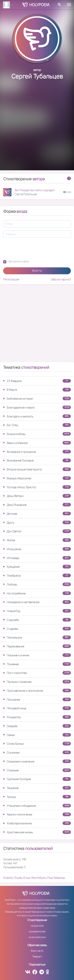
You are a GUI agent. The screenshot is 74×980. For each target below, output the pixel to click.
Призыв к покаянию (37, 682)
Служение (37, 752)
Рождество (37, 717)
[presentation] (33, 249)
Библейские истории (37, 399)
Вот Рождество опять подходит (35, 190)
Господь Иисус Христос (37, 487)
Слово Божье (37, 744)
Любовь (37, 584)
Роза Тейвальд (56, 878)
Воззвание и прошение (37, 452)
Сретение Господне (37, 779)
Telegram (37, 956)
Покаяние (37, 664)
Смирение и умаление (37, 761)
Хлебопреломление (37, 823)
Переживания (37, 646)
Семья (37, 735)
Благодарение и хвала (37, 407)
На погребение (37, 593)
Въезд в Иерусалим (37, 478)
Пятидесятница (37, 708)
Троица (37, 797)
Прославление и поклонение (37, 691)
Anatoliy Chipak (12, 878)
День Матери (37, 496)
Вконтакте (37, 951)
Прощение (37, 700)
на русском (37, 926)
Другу (37, 523)
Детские (37, 514)
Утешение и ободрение (37, 806)
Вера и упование (37, 443)
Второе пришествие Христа (37, 469)
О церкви (37, 629)
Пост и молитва (37, 673)
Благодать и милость (37, 416)
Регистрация (11, 279)
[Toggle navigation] (69, 5)
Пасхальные (37, 637)
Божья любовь (37, 434)
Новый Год (37, 611)
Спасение (37, 770)
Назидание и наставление (37, 602)
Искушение (37, 549)
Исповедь (37, 558)
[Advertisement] (37, 129)
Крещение (37, 567)
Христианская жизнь (37, 832)
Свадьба (37, 726)
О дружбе (37, 620)
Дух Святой (37, 531)
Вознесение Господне (37, 460)
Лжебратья (37, 576)
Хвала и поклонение (37, 814)
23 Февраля (37, 381)
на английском (37, 937)
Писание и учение (37, 655)
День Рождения (37, 505)
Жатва (37, 540)
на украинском (37, 931)
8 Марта (37, 390)
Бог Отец (37, 425)
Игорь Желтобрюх (34, 878)
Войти (37, 271)
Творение (37, 788)
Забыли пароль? (61, 279)
